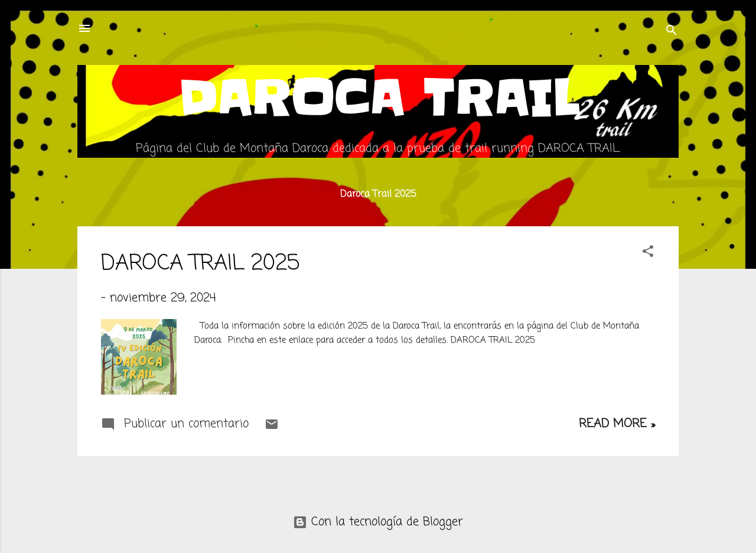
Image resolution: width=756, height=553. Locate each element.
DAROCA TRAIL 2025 (200, 264)
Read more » (617, 424)
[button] (648, 253)
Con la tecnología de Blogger (378, 522)
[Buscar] (672, 32)
